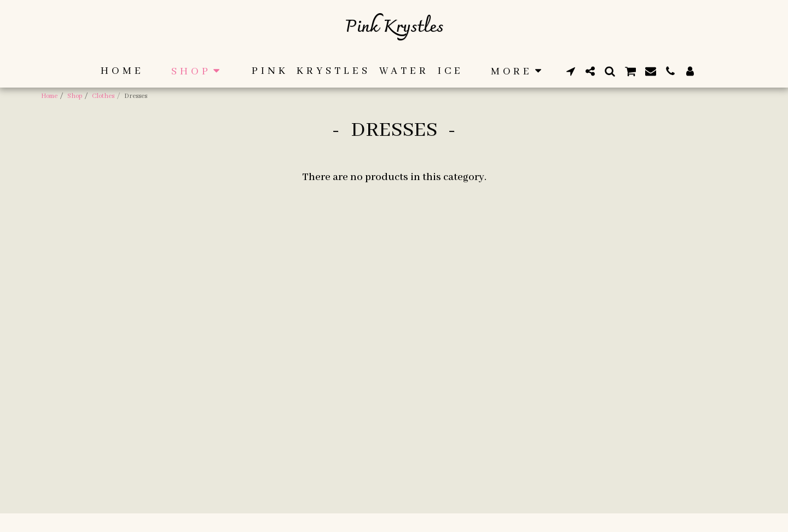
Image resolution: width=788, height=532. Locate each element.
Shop (75, 96)
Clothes (103, 96)
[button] (571, 71)
